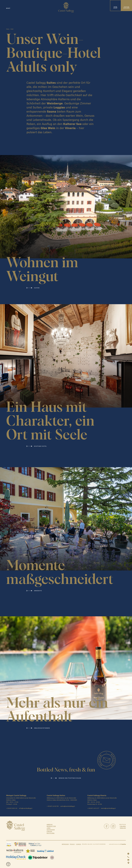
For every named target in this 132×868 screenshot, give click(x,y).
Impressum (65, 844)
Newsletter (51, 826)
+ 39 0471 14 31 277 (93, 808)
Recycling (51, 833)
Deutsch (123, 824)
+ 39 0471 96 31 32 (12, 808)
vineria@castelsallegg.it (108, 808)
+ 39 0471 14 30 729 (53, 806)
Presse (49, 831)
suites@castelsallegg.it (68, 806)
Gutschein (51, 830)
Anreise (50, 824)
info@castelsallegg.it (26, 808)
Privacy (72, 844)
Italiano (123, 826)
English (123, 828)
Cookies (79, 844)
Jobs (49, 828)
